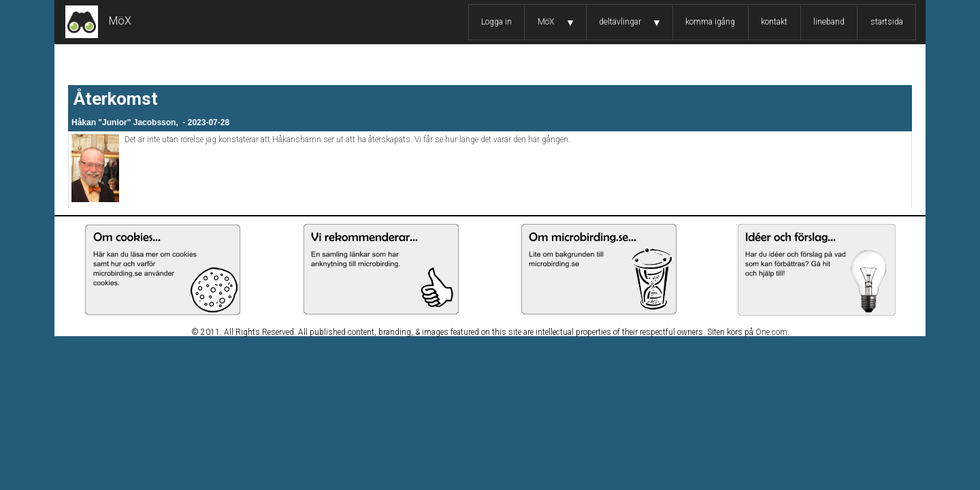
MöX (546, 22)
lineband (829, 22)
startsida (887, 22)
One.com (771, 332)
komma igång (710, 22)
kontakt (774, 22)
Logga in (496, 22)
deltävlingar (620, 22)
